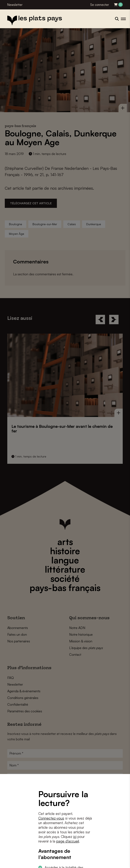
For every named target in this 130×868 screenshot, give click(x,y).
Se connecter (100, 5)
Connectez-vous (51, 818)
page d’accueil (68, 841)
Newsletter (15, 5)
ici (75, 837)
